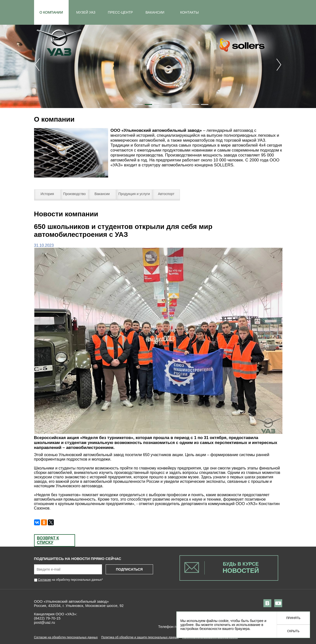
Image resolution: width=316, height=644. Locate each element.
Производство (74, 194)
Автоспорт (166, 194)
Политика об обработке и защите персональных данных (140, 637)
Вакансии (102, 194)
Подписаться (129, 569)
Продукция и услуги (134, 194)
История (47, 194)
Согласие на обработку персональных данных (66, 637)
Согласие (45, 580)
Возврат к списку (48, 540)
